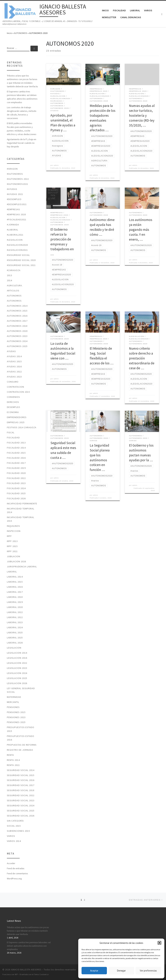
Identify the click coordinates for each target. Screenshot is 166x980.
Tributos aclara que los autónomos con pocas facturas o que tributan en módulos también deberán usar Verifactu (22, 81)
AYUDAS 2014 (14, 356)
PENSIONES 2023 (16, 717)
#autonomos (15, 174)
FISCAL (11, 432)
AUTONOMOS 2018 (17, 326)
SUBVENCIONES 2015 (18, 831)
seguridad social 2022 (21, 795)
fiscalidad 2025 (16, 493)
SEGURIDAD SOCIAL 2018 (21, 790)
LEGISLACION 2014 (17, 653)
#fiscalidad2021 (17, 220)
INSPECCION (14, 531)
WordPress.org (14, 879)
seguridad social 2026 (21, 816)
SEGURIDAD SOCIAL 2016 (21, 780)
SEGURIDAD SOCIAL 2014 (21, 770)
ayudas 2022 (14, 372)
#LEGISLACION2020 (17, 245)
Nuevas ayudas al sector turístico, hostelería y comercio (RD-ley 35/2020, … (142, 115)
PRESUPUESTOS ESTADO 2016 (21, 738)
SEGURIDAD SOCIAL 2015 (21, 775)
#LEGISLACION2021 (17, 250)
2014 (9, 280)
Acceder (11, 863)
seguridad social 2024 (21, 806)
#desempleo (14, 199)
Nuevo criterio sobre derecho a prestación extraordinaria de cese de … (142, 358)
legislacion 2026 (17, 683)
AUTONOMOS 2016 (17, 316)
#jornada (13, 225)
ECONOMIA (13, 412)
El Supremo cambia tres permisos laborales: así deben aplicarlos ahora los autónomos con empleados (22, 97)
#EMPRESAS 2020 (16, 214)
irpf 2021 (12, 551)
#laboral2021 (15, 235)
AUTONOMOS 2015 (17, 311)
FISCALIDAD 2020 (16, 473)
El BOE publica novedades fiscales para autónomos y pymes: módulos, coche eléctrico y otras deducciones (22, 129)
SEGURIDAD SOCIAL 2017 (21, 785)
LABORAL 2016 (15, 587)
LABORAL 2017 (15, 592)
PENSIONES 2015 (16, 712)
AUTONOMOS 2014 (17, 306)
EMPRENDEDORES (17, 417)
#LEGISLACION (15, 240)
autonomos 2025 (17, 346)
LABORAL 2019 (15, 602)
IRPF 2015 (12, 546)
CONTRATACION (15, 387)
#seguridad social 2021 (21, 265)
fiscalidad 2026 (16, 498)
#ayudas (12, 189)
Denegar (121, 971)
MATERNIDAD (14, 697)
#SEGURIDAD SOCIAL (18, 255)
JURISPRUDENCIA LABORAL (22, 567)
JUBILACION (14, 556)
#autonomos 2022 (18, 179)
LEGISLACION (14, 648)
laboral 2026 (15, 643)
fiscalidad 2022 (16, 478)
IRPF (9, 536)
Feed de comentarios (17, 873)
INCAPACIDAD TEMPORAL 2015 (21, 519)
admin (56, 165)
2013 (9, 275)
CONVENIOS (13, 397)
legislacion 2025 (17, 678)
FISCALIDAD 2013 (16, 443)
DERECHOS (13, 402)
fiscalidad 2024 (16, 488)
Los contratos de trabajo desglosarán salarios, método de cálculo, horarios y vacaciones (22, 113)
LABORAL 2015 (15, 582)
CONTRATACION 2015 (18, 392)
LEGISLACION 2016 (17, 658)
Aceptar (94, 971)
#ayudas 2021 (15, 194)
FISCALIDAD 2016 (16, 458)
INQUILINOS (13, 526)
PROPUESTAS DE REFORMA (22, 745)
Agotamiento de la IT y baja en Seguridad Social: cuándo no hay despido (22, 143)
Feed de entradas (16, 868)
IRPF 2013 (12, 541)
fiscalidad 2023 (16, 483)
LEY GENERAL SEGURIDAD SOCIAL (21, 690)
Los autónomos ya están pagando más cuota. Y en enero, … (141, 230)
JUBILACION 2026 (16, 561)
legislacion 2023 (17, 668)
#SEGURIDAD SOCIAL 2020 (21, 260)
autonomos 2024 (17, 341)
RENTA (10, 755)
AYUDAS (11, 351)
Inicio (9, 33)
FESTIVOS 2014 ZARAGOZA (22, 427)
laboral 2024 (15, 627)
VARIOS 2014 (14, 841)
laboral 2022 (15, 612)
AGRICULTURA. (15, 285)
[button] (159, 943)
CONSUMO (13, 382)
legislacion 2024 (17, 673)
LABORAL (12, 572)
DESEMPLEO (14, 407)
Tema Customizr (42, 974)
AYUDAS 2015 (14, 361)
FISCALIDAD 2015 (16, 453)
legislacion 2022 (17, 663)
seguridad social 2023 (21, 800)
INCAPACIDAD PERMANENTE (22, 504)
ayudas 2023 (14, 377)
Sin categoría (15, 821)
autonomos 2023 (17, 336)
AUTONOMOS (21, 33)
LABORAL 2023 (15, 622)
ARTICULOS (13, 291)
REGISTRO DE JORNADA (20, 750)
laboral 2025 (15, 632)
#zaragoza (14, 270)
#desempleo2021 (17, 204)
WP (16, 974)
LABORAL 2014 (15, 577)
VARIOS (11, 836)
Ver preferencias (148, 971)
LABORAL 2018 (15, 597)
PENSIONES (13, 707)
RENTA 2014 (13, 760)
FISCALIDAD (13, 438)
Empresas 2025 (16, 422)
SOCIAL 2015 (14, 826)
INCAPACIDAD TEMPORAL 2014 (21, 510)
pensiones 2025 (16, 722)
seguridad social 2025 (21, 811)
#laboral (13, 230)
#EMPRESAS (13, 209)
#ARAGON (12, 169)
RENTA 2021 (13, 765)
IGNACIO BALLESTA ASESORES (26, 970)
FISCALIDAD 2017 (16, 463)
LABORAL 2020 (15, 607)
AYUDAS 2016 (14, 366)
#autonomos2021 (18, 184)
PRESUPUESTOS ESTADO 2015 (21, 729)
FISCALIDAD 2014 (16, 448)
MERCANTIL (13, 702)
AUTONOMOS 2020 (17, 331)
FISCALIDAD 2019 (16, 468)
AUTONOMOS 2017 (17, 321)
